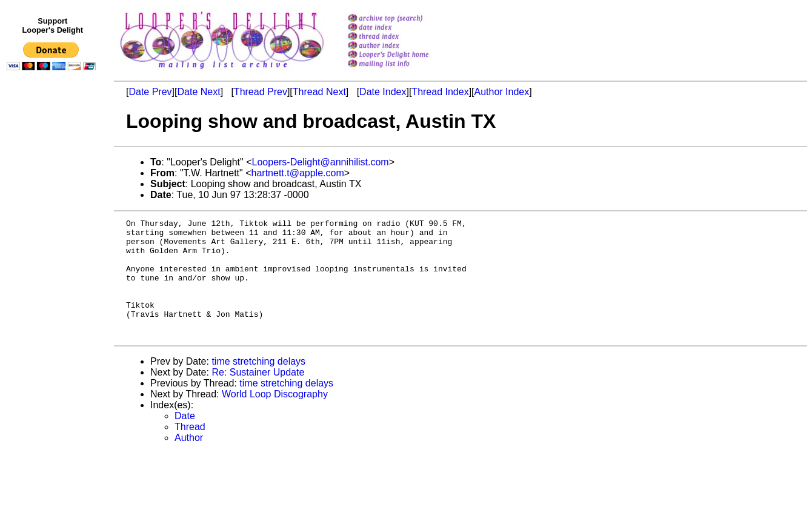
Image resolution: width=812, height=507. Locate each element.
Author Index (502, 92)
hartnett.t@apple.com (298, 173)
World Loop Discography (275, 418)
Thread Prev (261, 92)
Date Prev (150, 92)
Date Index (383, 92)
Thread (190, 450)
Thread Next (319, 92)
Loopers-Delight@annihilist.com (321, 162)
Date (185, 439)
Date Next (198, 92)
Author (189, 461)
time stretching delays (258, 385)
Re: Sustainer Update (258, 396)
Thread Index (440, 92)
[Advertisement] (53, 325)
